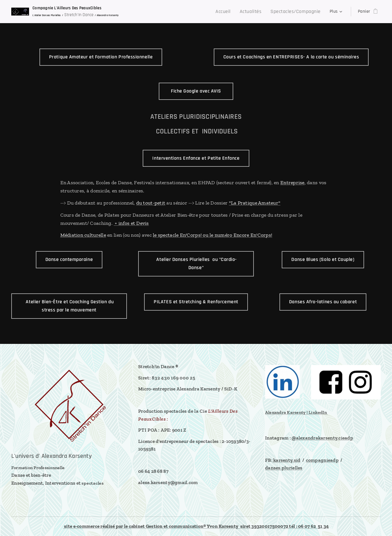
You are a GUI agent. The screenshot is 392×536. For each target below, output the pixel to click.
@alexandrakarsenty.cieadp (322, 438)
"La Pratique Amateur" (255, 203)
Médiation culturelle (83, 235)
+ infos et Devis (131, 223)
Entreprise (292, 183)
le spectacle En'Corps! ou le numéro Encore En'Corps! (212, 235)
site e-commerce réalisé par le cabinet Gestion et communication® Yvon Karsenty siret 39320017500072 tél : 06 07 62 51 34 (196, 526)
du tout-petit (151, 203)
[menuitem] (159, 12)
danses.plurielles (284, 468)
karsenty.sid (287, 460)
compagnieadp (322, 460)
